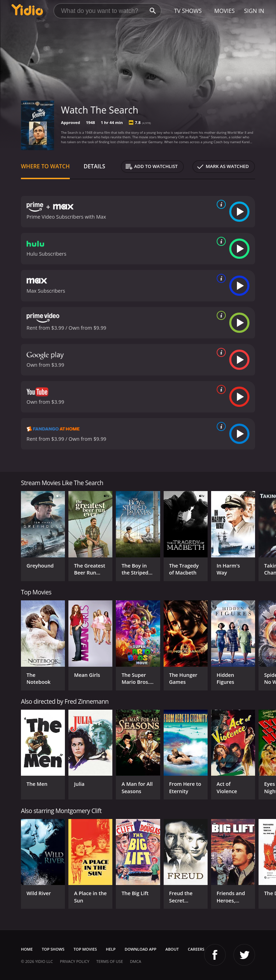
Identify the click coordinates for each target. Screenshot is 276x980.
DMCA (135, 961)
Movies (225, 11)
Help (111, 949)
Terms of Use (110, 961)
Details (95, 166)
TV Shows (188, 11)
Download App (140, 949)
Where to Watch (45, 166)
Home (27, 949)
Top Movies (85, 949)
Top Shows (53, 949)
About (172, 949)
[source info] (220, 204)
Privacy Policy (75, 961)
